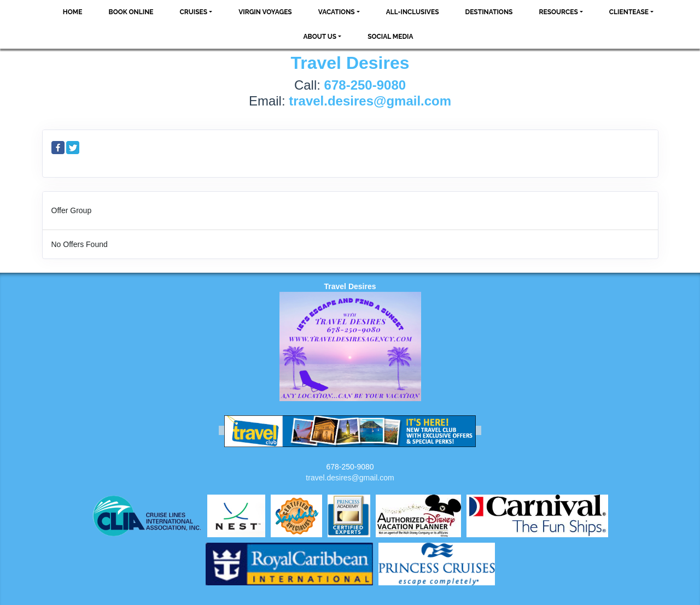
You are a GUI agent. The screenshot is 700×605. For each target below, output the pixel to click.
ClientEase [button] (629, 12)
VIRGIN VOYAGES (265, 12)
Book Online (131, 12)
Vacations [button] (337, 12)
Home (73, 12)
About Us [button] (320, 37)
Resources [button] (558, 12)
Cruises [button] (194, 12)
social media (390, 37)
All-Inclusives (413, 12)
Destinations (489, 12)
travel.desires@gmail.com (350, 478)
